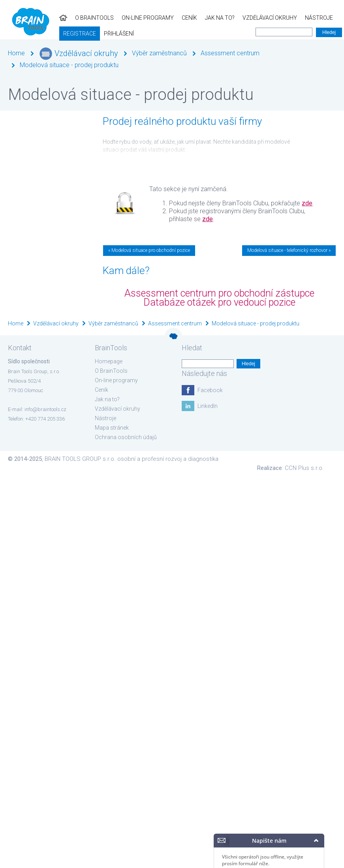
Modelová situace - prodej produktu (69, 65)
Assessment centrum (230, 53)
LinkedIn (208, 406)
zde (307, 203)
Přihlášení (19, 34)
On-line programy (88, 18)
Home (16, 53)
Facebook (210, 390)
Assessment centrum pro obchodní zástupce (219, 293)
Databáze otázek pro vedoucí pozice (219, 302)
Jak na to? (161, 18)
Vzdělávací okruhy (211, 18)
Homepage (109, 361)
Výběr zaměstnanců (159, 53)
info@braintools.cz (45, 409)
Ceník (130, 18)
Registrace (298, 18)
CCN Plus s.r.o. (304, 468)
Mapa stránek (112, 428)
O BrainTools (35, 18)
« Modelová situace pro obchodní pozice (149, 250)
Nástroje (260, 18)
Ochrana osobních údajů (126, 437)
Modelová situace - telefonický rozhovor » (289, 250)
